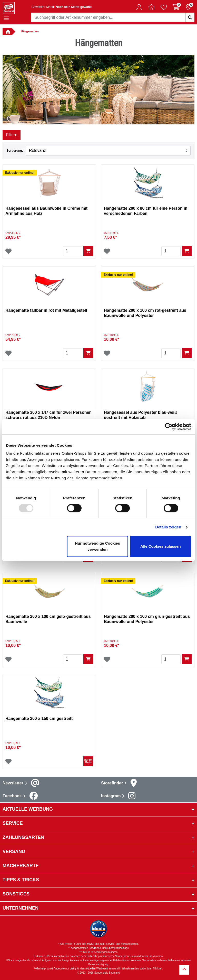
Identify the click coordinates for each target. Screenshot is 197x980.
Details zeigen (168, 527)
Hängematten (30, 31)
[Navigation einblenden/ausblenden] (6, 18)
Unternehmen (21, 908)
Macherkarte (21, 866)
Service (13, 823)
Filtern (12, 135)
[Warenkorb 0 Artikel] (176, 7)
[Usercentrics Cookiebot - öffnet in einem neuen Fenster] (169, 427)
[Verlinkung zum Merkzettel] (164, 7)
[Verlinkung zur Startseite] (7, 32)
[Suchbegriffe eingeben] (190, 17)
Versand (14, 851)
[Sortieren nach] (108, 151)
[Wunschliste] (8, 251)
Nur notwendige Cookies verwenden (97, 546)
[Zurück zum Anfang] (184, 970)
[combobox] (113, 17)
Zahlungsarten (23, 837)
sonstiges (16, 894)
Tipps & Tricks (21, 880)
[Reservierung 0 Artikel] (188, 7)
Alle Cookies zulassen (161, 546)
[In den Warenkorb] (88, 251)
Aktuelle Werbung (28, 809)
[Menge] (72, 251)
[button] (139, 7)
